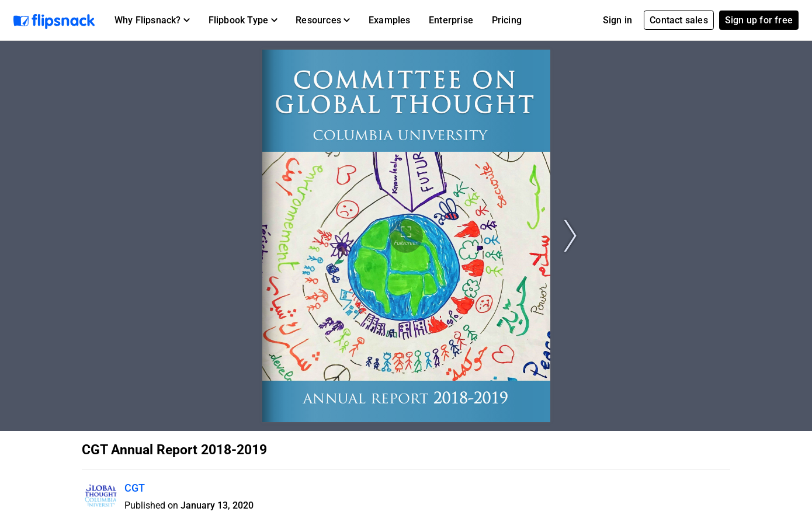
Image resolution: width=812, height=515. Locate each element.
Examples (390, 20)
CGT (135, 488)
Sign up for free (759, 20)
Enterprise (451, 20)
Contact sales (679, 20)
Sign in (617, 20)
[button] (152, 20)
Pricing (507, 20)
